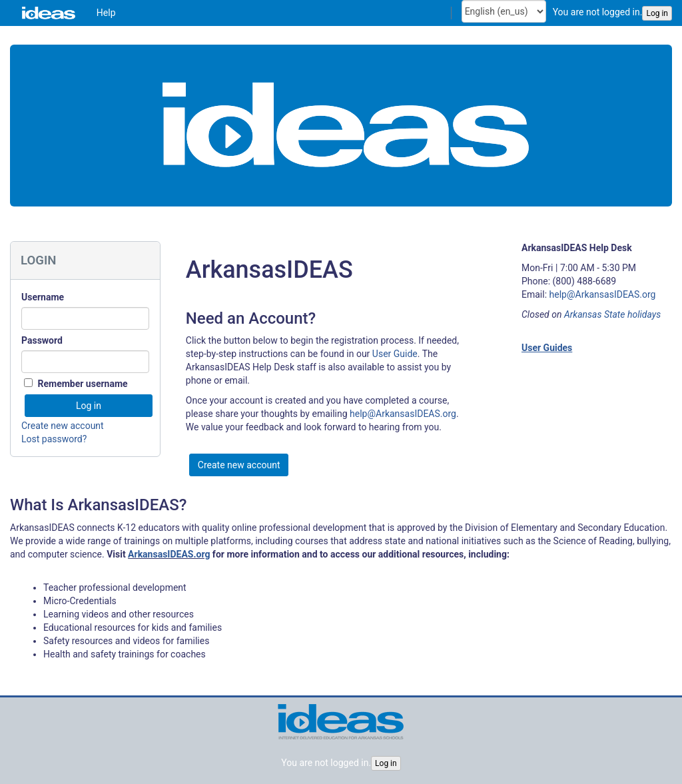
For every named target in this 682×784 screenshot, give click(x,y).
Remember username (82, 384)
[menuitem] (106, 13)
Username (43, 297)
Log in (657, 13)
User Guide (395, 354)
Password (42, 340)
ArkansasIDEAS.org (169, 554)
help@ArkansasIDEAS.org (403, 414)
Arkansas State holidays (612, 314)
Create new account (63, 426)
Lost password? (54, 439)
